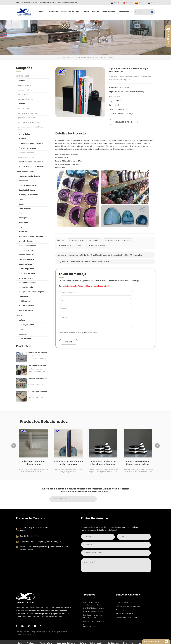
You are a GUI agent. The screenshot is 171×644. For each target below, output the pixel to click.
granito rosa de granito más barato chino (30, 128)
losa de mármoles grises (125, 615)
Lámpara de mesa (26, 260)
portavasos (23, 181)
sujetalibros (85, 58)
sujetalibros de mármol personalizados (85, 240)
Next (157, 447)
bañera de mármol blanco (125, 604)
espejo (21, 204)
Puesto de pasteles (26, 269)
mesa (20, 200)
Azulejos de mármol (25, 85)
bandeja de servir (25, 218)
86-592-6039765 (31, 3)
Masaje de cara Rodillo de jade (31, 292)
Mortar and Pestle (25, 310)
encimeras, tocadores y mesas (30, 167)
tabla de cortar (24, 209)
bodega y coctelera (26, 255)
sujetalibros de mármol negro (71, 246)
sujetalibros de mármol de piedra (119, 240)
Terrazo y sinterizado (27, 148)
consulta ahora (124, 122)
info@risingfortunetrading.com (66, 3)
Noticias (96, 12)
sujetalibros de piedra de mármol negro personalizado (88, 286)
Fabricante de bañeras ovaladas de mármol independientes (38, 354)
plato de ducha (24, 339)
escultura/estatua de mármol (30, 162)
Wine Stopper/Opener (27, 246)
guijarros (22, 139)
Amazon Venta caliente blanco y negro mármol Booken (138, 464)
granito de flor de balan (26, 118)
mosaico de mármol (25, 90)
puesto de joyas (25, 264)
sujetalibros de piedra (98, 246)
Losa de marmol (23, 95)
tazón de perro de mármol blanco (128, 607)
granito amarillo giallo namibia (29, 122)
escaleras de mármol (25, 99)
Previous (14, 447)
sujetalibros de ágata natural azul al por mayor (91, 262)
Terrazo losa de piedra (25, 153)
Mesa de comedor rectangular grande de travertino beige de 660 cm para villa (38, 393)
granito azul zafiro (24, 109)
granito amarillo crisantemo (27, 113)
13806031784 (25, 532)
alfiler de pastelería (26, 278)
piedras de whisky (25, 306)
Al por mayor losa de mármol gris (128, 611)
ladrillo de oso (24, 301)
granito (21, 104)
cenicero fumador (25, 287)
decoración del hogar (71, 12)
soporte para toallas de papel (30, 237)
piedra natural (52, 12)
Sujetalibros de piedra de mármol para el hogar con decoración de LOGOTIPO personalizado (107, 255)
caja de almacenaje (26, 274)
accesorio (22, 334)
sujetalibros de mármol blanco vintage (33, 464)
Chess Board (23, 297)
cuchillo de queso (25, 250)
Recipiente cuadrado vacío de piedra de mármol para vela (38, 367)
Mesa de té (23, 223)
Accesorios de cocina (27, 283)
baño (20, 329)
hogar (40, 12)
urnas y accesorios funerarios (30, 144)
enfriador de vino (25, 241)
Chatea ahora (157, 642)
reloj (20, 227)
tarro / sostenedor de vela (28, 176)
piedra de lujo (24, 134)
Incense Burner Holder (27, 186)
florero (21, 213)
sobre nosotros (108, 12)
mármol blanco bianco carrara (127, 619)
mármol (21, 81)
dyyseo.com (29, 636)
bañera (86, 12)
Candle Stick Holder (26, 190)
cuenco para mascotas (27, 195)
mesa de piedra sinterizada (27, 157)
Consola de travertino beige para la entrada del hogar (38, 380)
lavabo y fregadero (26, 325)
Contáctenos (123, 12)
